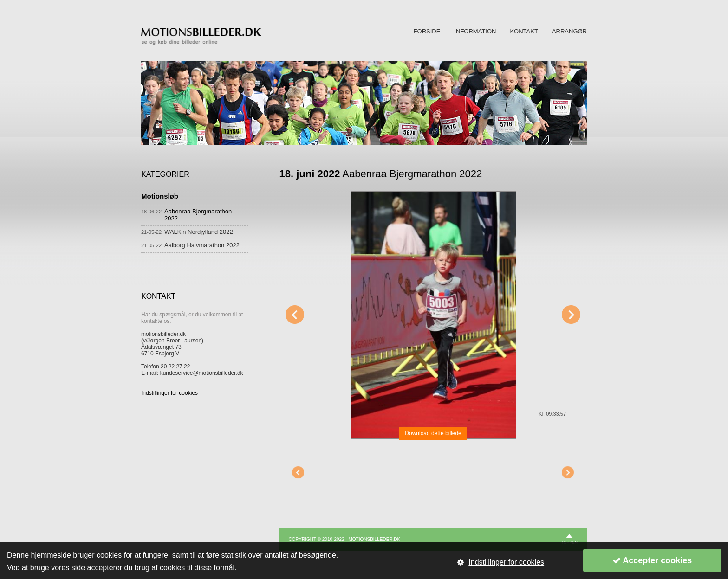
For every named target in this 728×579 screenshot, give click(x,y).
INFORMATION (475, 31)
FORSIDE (427, 31)
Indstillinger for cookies (169, 393)
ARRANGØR (569, 31)
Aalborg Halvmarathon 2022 (202, 245)
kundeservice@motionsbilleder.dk (202, 373)
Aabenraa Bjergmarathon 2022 (198, 215)
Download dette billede (433, 433)
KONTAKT (524, 31)
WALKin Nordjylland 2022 (199, 232)
